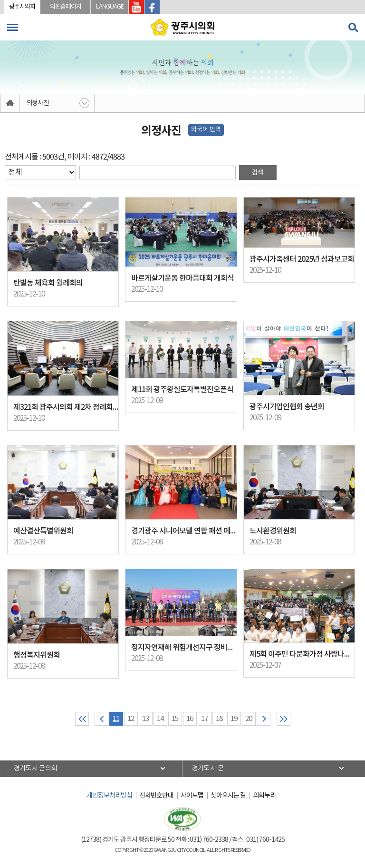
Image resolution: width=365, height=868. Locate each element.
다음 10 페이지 (264, 719)
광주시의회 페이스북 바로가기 (152, 7)
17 (204, 719)
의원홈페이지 (66, 7)
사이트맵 (192, 796)
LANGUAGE (110, 7)
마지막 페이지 (283, 719)
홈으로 (10, 103)
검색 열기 (353, 28)
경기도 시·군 (208, 769)
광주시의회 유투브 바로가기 (136, 7)
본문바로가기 (0, 0)
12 (131, 719)
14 (160, 719)
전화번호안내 (156, 796)
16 (190, 719)
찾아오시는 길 (228, 796)
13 (145, 719)
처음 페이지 (82, 719)
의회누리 (264, 796)
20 (249, 719)
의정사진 (38, 103)
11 (116, 719)
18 (219, 719)
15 (175, 719)
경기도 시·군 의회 (36, 769)
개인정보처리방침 (109, 796)
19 (234, 719)
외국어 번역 (206, 130)
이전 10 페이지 (101, 719)
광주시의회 (22, 7)
